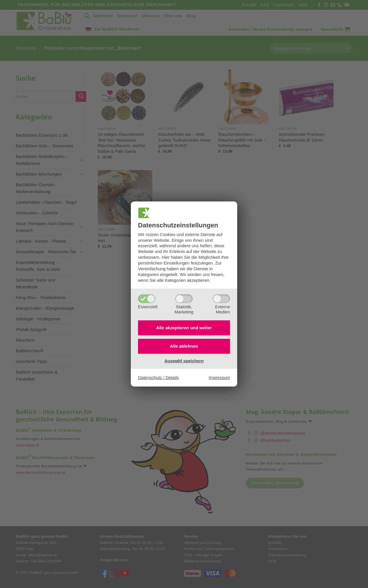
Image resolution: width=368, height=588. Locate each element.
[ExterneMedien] (221, 299)
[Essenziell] (147, 299)
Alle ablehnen (184, 346)
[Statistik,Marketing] (184, 299)
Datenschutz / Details (158, 377)
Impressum (219, 377)
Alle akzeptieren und (184, 328)
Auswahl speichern (184, 361)
